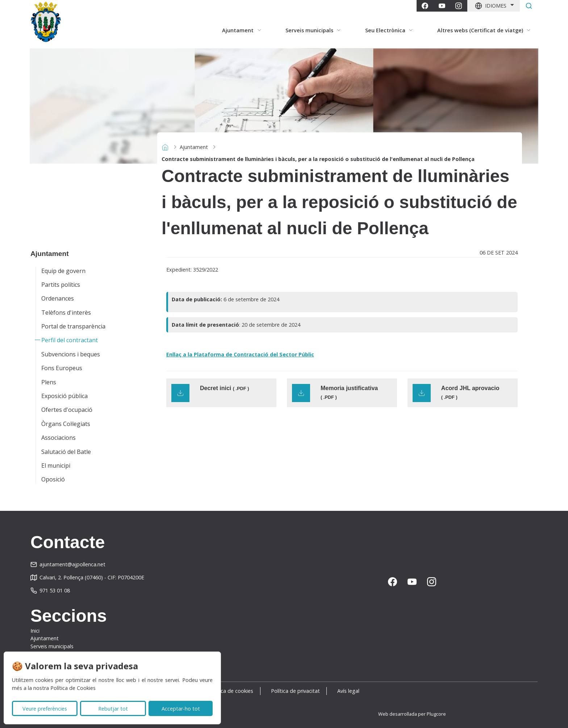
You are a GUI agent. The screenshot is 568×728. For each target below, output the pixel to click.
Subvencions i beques (71, 354)
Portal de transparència (73, 326)
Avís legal (352, 691)
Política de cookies (227, 691)
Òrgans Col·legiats (66, 424)
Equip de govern (63, 271)
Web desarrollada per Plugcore (412, 714)
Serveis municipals (52, 646)
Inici (35, 631)
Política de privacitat (295, 691)
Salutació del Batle (66, 452)
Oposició (53, 479)
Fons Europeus (62, 368)
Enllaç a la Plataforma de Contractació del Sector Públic (240, 354)
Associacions (59, 438)
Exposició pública (64, 396)
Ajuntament (194, 147)
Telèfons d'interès (66, 313)
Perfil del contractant (70, 340)
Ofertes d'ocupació (67, 410)
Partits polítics (61, 285)
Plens (49, 382)
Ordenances (58, 298)
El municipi (56, 466)
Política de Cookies (73, 688)
